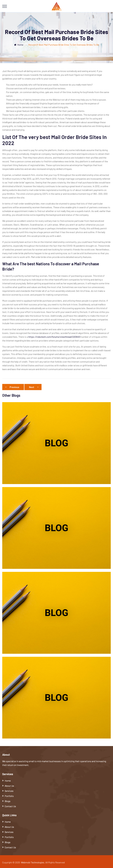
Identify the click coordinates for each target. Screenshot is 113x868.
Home (19, 45)
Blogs (8, 801)
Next (34, 387)
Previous (13, 387)
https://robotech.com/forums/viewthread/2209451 (54, 337)
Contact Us (10, 806)
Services (9, 791)
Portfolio (9, 796)
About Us (9, 786)
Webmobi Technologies (33, 862)
